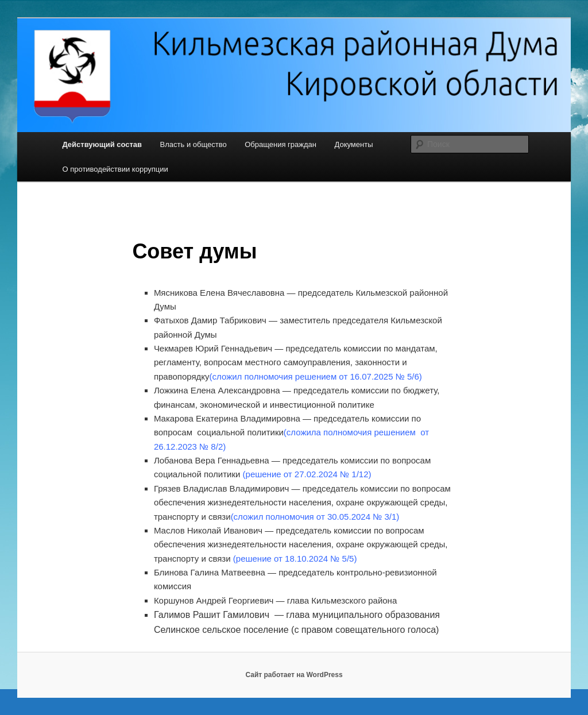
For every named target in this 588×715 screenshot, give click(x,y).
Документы (353, 144)
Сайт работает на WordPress (294, 675)
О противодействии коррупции (115, 169)
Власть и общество (194, 144)
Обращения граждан (281, 144)
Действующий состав (102, 144)
